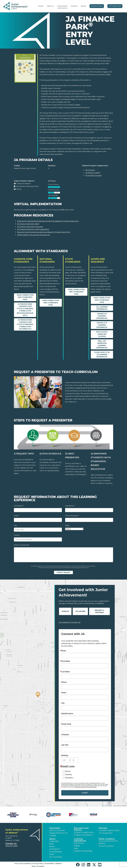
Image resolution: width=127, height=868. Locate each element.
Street (64, 693)
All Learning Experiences (102, 308)
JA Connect (90, 170)
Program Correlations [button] (83, 835)
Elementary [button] (79, 843)
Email (17, 516)
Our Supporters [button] (105, 833)
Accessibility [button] (49, 863)
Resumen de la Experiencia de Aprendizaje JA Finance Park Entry (44, 232)
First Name (19, 506)
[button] (54, 6)
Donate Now (97, 6)
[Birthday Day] (75, 760)
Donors (68, 771)
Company (65, 735)
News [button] (52, 854)
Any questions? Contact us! (70, 622)
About (50, 6)
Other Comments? (22, 545)
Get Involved (115, 6)
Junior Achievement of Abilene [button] (108, 842)
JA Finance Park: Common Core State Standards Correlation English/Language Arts (25, 310)
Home (41, 6)
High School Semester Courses (102, 334)
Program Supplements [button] (84, 832)
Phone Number (72, 516)
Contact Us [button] (11, 844)
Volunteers (69, 778)
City (15, 525)
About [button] (52, 839)
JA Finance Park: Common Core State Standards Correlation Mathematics (25, 324)
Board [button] (52, 846)
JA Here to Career (93, 173)
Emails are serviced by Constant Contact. (86, 787)
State (67, 525)
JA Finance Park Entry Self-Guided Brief (33, 229)
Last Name (70, 506)
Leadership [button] (54, 841)
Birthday (65, 756)
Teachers (69, 775)
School (17, 535)
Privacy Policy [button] (38, 863)
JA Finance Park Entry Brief (28, 224)
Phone (64, 682)
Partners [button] (103, 828)
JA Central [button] (40, 866)
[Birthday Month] (65, 760)
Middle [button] (77, 846)
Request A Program (99, 611)
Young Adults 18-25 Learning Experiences (102, 355)
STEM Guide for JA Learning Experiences (34, 235)
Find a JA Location (106, 846)
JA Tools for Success (93, 175)
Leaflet (103, 806)
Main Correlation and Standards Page (25, 297)
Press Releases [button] (56, 852)
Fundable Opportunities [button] (109, 830)
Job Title (65, 745)
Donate (65, 611)
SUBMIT (85, 793)
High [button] (76, 848)
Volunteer (80, 611)
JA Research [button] (55, 849)
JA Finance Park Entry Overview (30, 227)
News (84, 6)
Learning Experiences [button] (80, 840)
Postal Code (66, 724)
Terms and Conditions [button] (23, 863)
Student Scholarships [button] (83, 851)
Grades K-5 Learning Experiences (102, 316)
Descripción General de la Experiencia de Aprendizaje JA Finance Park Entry (48, 221)
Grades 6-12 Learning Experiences (102, 325)
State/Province (67, 714)
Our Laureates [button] (56, 857)
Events (74, 6)
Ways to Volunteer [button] (57, 830)
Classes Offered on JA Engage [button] (58, 834)
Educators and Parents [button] (81, 829)
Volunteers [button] (55, 828)
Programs (62, 6)
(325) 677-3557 (12, 846)
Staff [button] (51, 844)
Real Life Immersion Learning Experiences (102, 344)
